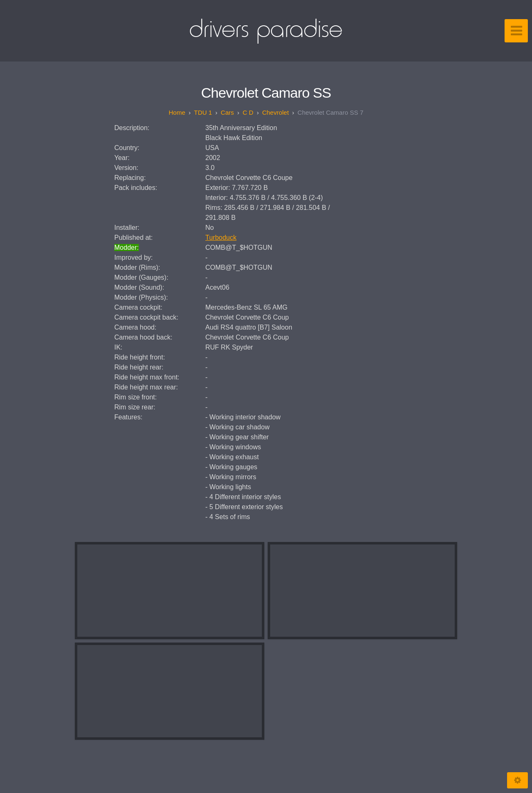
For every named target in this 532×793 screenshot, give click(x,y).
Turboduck (221, 238)
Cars (227, 112)
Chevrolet (276, 112)
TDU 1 (203, 112)
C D (248, 112)
